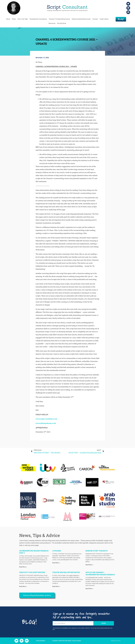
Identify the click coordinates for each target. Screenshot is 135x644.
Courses (95, 19)
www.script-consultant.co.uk (46, 419)
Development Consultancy (38, 19)
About (8, 19)
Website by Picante (116, 641)
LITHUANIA (57, 551)
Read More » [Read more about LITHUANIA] (56, 563)
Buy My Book (62, 23)
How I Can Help (23, 19)
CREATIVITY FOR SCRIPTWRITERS (32, 572)
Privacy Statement (41, 641)
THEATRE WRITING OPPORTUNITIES (66, 572)
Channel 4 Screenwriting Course (59, 19)
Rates (14, 19)
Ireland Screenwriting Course (81, 19)
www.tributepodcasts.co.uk (46, 423)
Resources (52, 23)
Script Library (104, 19)
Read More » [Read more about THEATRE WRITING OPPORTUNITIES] (56, 586)
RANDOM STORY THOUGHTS (97, 551)
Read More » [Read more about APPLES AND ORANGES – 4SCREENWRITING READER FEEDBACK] (89, 589)
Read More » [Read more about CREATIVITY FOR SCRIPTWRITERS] (23, 586)
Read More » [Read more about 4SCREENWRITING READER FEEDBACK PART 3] (23, 567)
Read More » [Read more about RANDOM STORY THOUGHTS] (89, 565)
